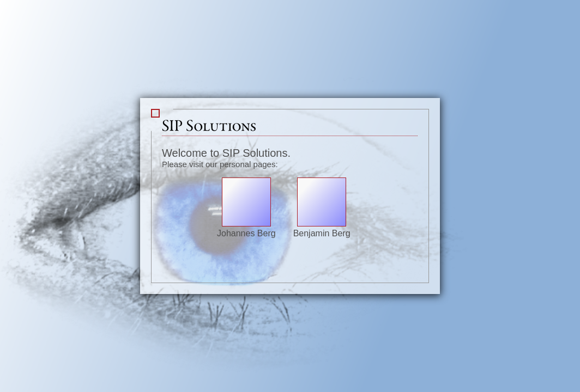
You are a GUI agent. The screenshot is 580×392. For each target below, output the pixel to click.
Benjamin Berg (322, 228)
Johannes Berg (246, 228)
